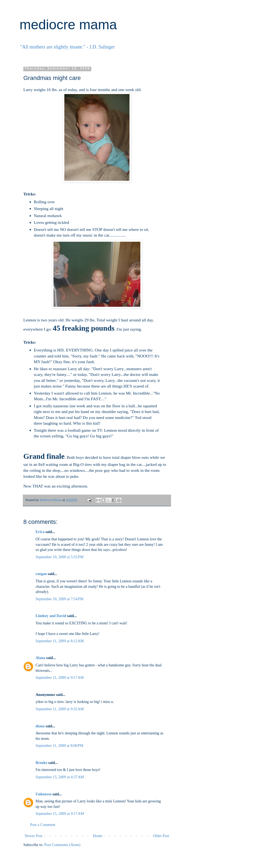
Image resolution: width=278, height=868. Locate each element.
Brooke (41, 763)
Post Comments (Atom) (62, 845)
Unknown (43, 794)
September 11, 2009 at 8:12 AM (60, 641)
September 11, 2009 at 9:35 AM (60, 709)
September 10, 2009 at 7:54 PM (59, 599)
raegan (41, 574)
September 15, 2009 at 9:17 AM (60, 814)
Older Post (161, 836)
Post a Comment (43, 825)
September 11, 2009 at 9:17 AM (60, 678)
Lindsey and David (51, 616)
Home (98, 836)
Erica (40, 532)
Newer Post (34, 836)
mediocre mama (68, 25)
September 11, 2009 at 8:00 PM (59, 746)
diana (40, 726)
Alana (40, 658)
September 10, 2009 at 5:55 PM (59, 557)
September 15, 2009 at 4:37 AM (60, 777)
